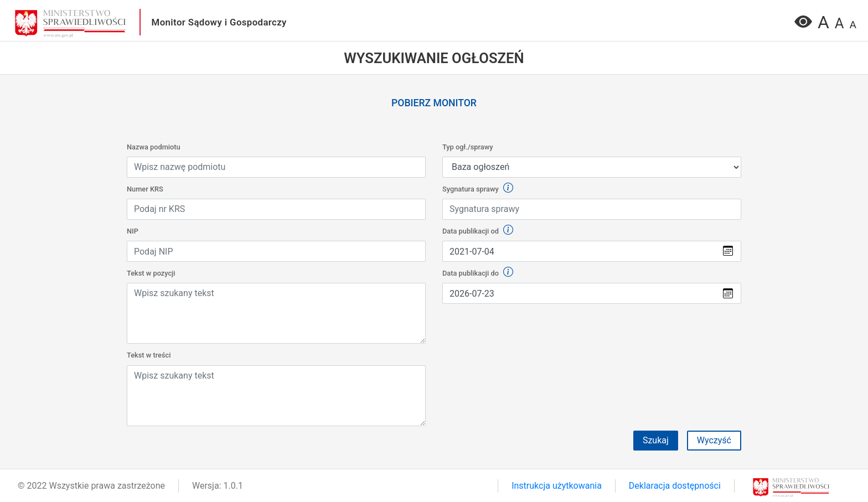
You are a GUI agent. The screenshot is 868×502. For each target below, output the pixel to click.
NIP (133, 231)
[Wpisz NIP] (276, 251)
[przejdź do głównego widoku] (71, 23)
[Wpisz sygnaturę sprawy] (592, 209)
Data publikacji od (478, 231)
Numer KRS (145, 189)
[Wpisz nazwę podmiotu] (276, 167)
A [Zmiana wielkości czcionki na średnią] (839, 23)
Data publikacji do (478, 273)
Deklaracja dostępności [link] (675, 486)
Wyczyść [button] (714, 440)
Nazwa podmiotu (154, 147)
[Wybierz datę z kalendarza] (578, 251)
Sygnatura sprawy (478, 188)
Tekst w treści (149, 355)
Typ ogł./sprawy (467, 147)
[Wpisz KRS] (276, 209)
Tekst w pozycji (151, 273)
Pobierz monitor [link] (434, 103)
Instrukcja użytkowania (557, 486)
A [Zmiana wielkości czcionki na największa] (823, 22)
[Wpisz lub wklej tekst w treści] (276, 313)
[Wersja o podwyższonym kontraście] (803, 25)
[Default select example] (592, 167)
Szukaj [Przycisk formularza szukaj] (656, 440)
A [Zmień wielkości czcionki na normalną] (853, 25)
